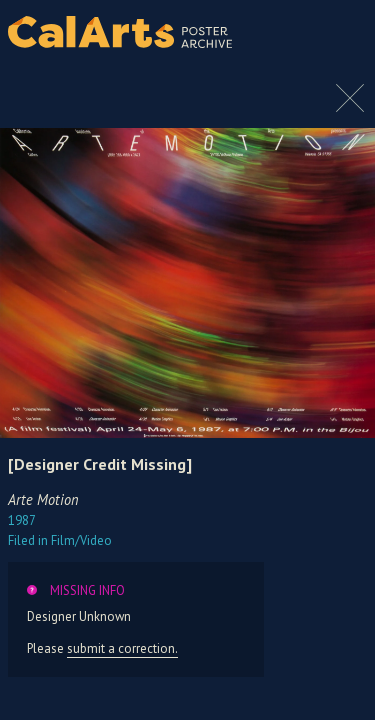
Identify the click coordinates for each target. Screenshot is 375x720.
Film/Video (60, 540)
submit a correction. (122, 648)
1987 (22, 520)
